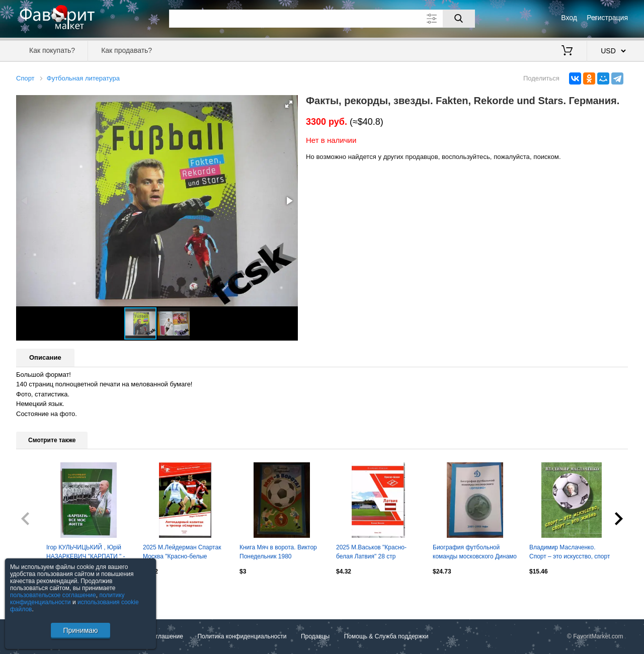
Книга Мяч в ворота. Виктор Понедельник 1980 (278, 552)
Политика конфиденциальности (242, 637)
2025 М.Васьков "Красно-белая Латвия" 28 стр (371, 552)
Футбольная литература (83, 78)
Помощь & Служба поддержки (386, 637)
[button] (289, 104)
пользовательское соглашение (53, 595)
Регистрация (607, 18)
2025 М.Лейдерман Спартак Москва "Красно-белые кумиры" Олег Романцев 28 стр (182, 553)
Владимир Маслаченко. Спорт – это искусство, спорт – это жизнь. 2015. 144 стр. (570, 553)
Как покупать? (52, 50)
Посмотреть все (38, 593)
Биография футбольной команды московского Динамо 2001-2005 (475, 553)
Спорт (25, 78)
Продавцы (315, 637)
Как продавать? (127, 50)
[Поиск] (459, 19)
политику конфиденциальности (67, 599)
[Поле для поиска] (322, 19)
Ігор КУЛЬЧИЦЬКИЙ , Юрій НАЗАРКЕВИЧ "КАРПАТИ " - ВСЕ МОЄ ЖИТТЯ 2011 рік (86, 553)
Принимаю (80, 630)
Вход (569, 18)
